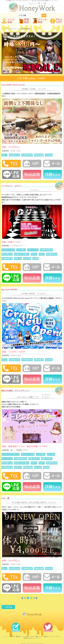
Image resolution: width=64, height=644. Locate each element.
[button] (5, 57)
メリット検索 (25, 637)
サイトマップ (37, 638)
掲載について (39, 637)
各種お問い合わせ (28, 638)
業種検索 (18, 637)
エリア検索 (11, 637)
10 (34, 598)
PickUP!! (32, 637)
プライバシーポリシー (55, 637)
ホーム (5, 637)
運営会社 (46, 637)
